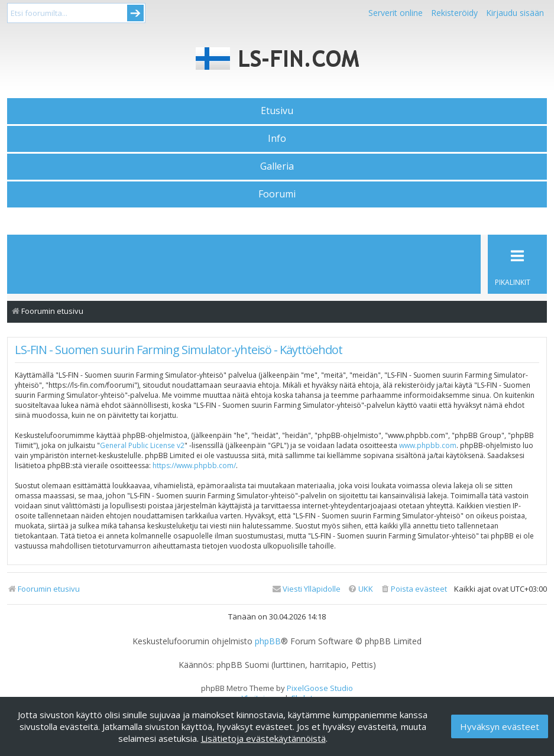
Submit (135, 13)
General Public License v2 (142, 445)
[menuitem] (414, 589)
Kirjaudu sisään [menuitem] (515, 13)
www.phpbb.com (428, 445)
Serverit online (396, 13)
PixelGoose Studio (320, 688)
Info (277, 138)
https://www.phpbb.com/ (194, 465)
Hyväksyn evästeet (500, 726)
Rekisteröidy (454, 13)
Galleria (277, 166)
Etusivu (277, 111)
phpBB (268, 641)
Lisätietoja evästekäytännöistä (263, 738)
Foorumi (277, 194)
